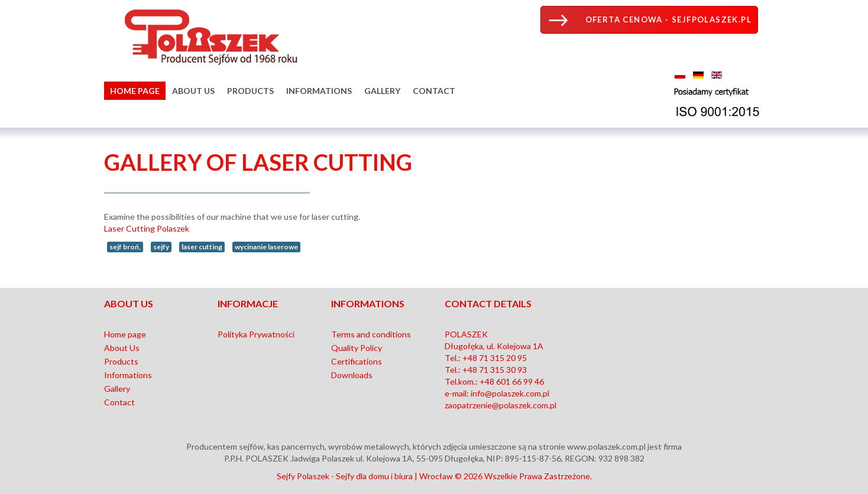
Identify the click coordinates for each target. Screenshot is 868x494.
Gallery (382, 91)
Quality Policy (357, 348)
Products (250, 91)
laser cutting (202, 247)
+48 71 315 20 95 (495, 358)
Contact (434, 91)
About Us (193, 91)
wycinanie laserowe (266, 247)
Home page (135, 91)
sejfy (161, 247)
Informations (319, 91)
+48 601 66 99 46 (512, 381)
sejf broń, (125, 247)
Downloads (352, 375)
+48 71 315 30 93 (495, 370)
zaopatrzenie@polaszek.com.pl (501, 405)
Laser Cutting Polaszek (147, 228)
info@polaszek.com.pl (510, 393)
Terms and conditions (371, 334)
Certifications (357, 361)
